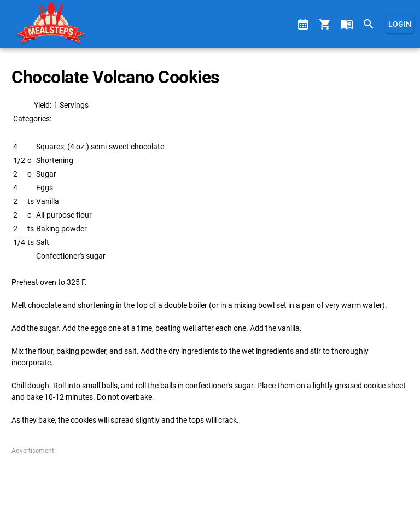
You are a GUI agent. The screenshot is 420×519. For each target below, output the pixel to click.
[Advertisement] (210, 483)
